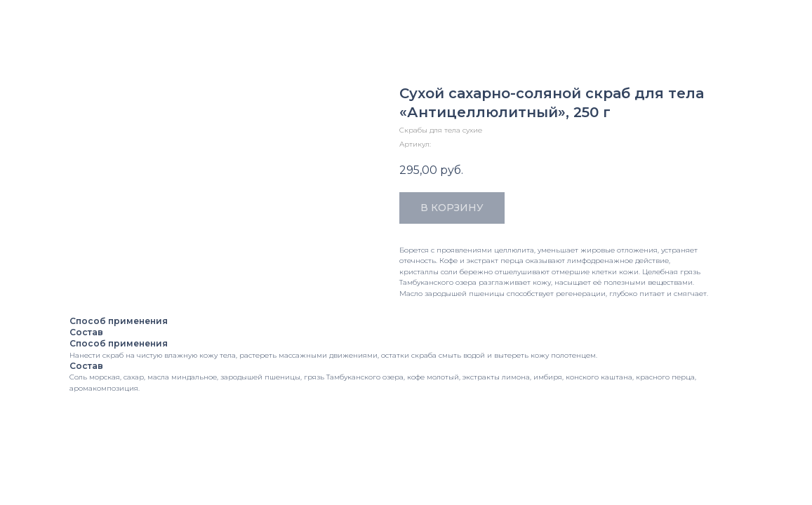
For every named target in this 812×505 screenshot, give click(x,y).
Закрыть (38, 19)
